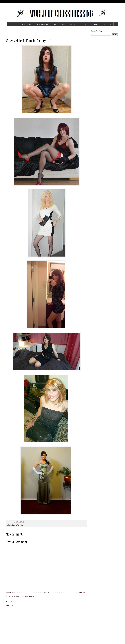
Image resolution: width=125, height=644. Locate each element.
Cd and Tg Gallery (18, 525)
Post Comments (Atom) (25, 596)
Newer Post (11, 592)
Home (47, 592)
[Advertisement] (46, 621)
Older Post (82, 592)
